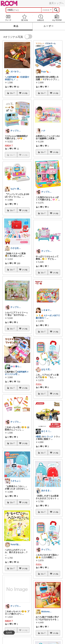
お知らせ (41, 18)
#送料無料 (22, 372)
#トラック (48, 437)
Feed (8, 18)
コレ (12, 93)
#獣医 (38, 437)
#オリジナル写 (17, 373)
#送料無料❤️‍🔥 (13, 77)
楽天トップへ (56, 3)
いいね (25, 93)
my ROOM (57, 18)
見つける (24, 18)
